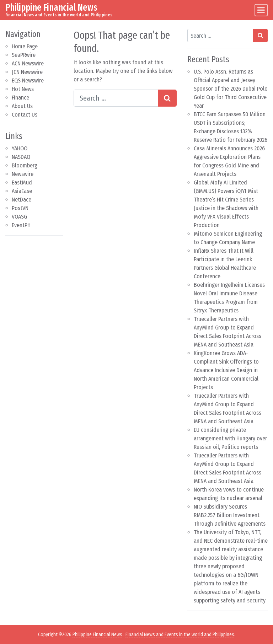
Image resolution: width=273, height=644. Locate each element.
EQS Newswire (28, 80)
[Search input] (116, 98)
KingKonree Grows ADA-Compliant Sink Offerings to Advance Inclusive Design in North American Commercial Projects (226, 370)
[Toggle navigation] (261, 10)
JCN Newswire (27, 72)
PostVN (20, 208)
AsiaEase (22, 191)
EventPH (21, 225)
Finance (20, 98)
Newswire (23, 174)
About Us (22, 106)
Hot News (23, 89)
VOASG (19, 217)
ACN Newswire (28, 63)
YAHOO (20, 148)
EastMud (22, 183)
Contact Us (25, 115)
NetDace (22, 200)
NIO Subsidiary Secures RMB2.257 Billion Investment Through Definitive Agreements (230, 515)
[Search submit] (167, 98)
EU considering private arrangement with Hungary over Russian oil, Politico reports (230, 438)
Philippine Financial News (51, 7)
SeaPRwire (24, 55)
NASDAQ (21, 157)
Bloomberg (25, 165)
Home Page (25, 46)
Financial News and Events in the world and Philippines (180, 635)
